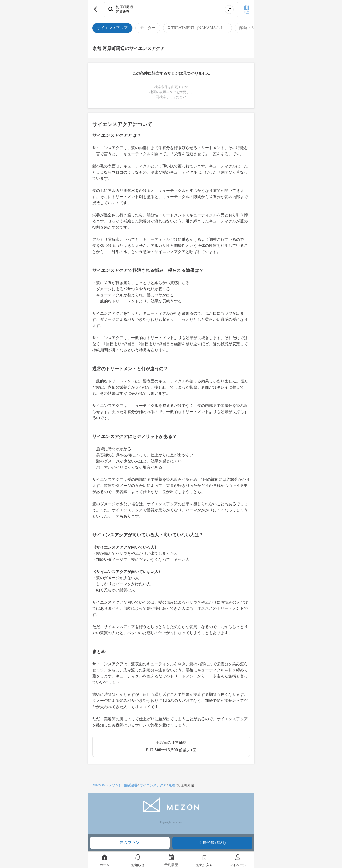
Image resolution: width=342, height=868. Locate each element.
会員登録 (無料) (212, 843)
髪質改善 (131, 785)
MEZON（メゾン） (107, 785)
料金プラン (130, 843)
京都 (172, 785)
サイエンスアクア (153, 785)
